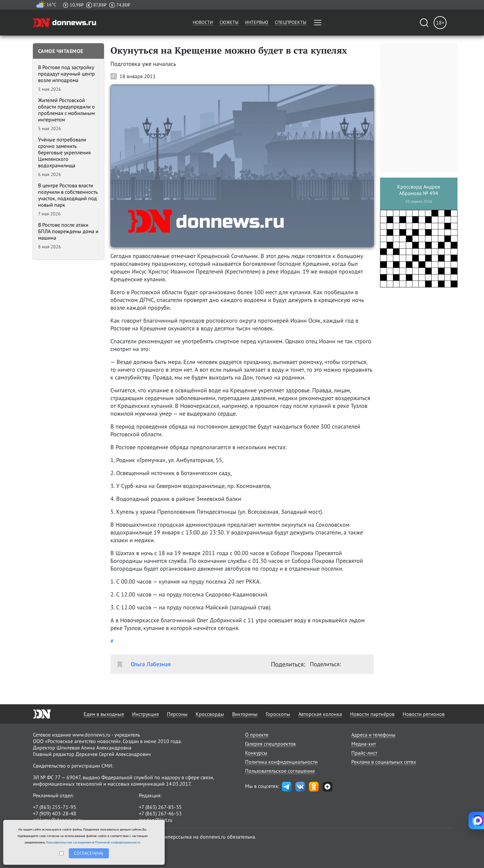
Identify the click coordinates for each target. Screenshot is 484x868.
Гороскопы (278, 714)
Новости (203, 22)
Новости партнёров (372, 714)
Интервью (257, 22)
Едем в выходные (104, 714)
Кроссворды (210, 714)
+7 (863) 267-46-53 (160, 813)
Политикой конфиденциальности (118, 842)
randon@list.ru (156, 820)
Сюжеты (229, 22)
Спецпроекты (291, 22)
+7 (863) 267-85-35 (160, 807)
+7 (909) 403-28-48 (55, 813)
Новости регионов (424, 714)
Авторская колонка (320, 714)
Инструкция (145, 714)
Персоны (177, 714)
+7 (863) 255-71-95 (55, 807)
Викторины (245, 714)
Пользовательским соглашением (69, 842)
